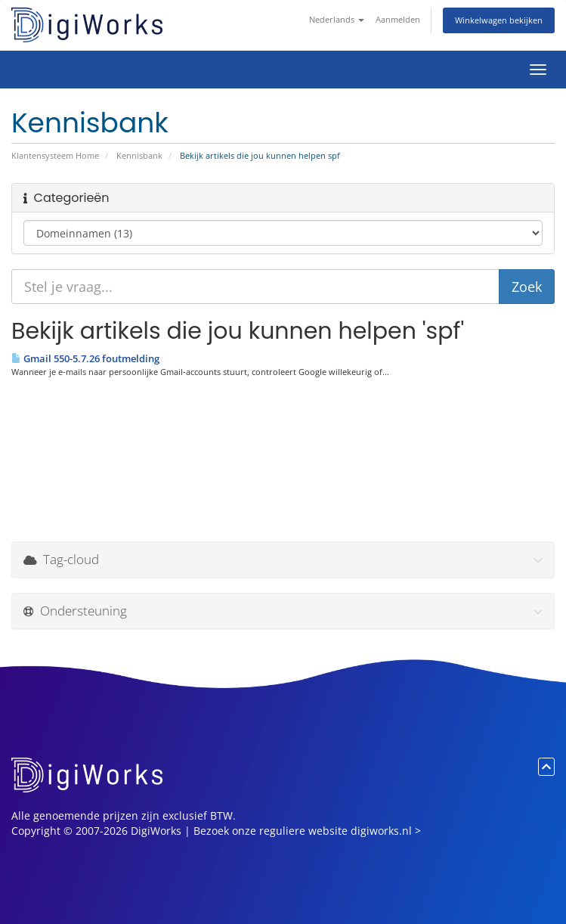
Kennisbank (139, 155)
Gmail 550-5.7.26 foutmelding (85, 358)
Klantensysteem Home (55, 155)
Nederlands (337, 19)
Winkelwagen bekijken (499, 20)
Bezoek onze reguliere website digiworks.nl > (307, 831)
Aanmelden (398, 19)
